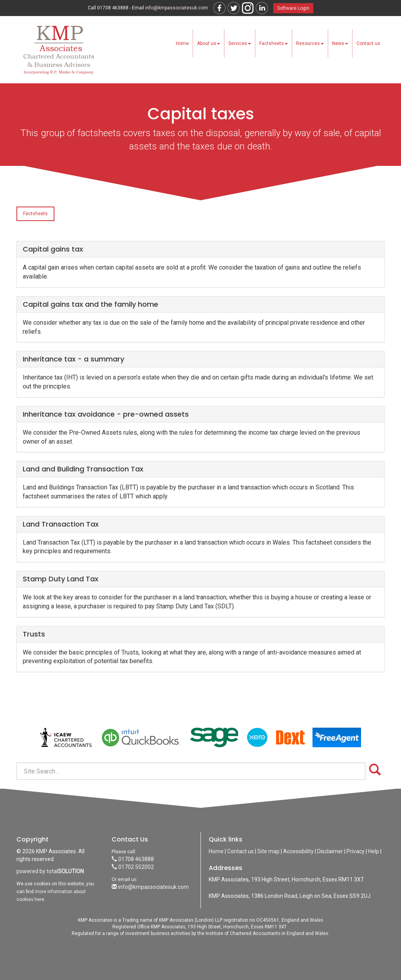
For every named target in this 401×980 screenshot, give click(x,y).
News (340, 43)
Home (182, 43)
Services (240, 43)
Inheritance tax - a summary (73, 359)
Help (374, 851)
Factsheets (274, 43)
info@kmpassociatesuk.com (177, 8)
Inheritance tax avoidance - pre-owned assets (106, 414)
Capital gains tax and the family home (90, 304)
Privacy (356, 851)
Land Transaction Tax (61, 524)
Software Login (293, 8)
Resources (310, 43)
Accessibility (298, 851)
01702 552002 (133, 867)
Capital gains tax (53, 249)
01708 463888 (133, 859)
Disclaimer (330, 851)
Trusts (34, 634)
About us (209, 43)
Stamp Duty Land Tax (61, 579)
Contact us (368, 43)
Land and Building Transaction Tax (83, 469)
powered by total (50, 871)
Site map (268, 851)
